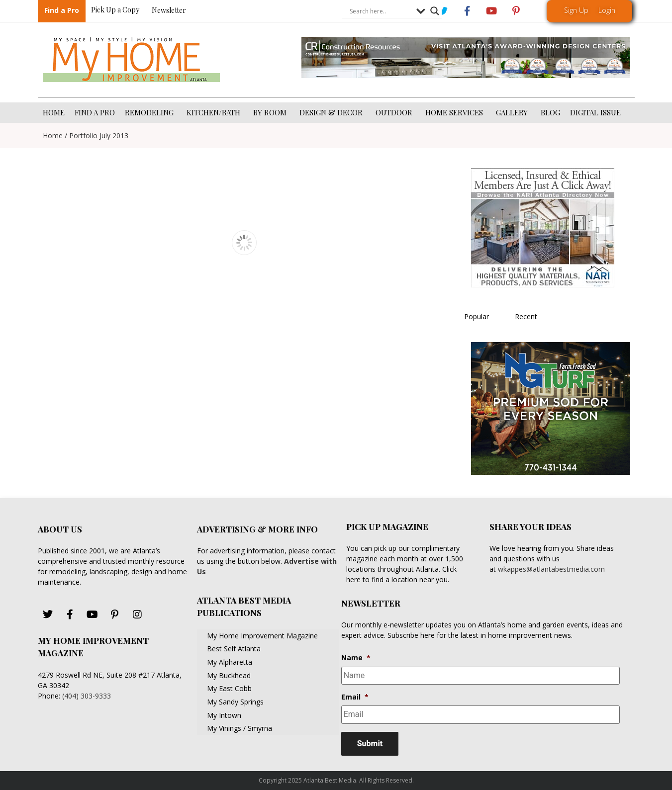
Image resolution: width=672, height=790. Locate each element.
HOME (54, 112)
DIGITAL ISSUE (595, 112)
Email (355, 697)
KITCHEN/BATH (215, 112)
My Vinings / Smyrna (240, 728)
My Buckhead (229, 675)
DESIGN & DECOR (333, 112)
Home (53, 135)
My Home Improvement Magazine (262, 636)
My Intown (224, 715)
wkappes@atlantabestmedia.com (551, 569)
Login (607, 10)
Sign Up (576, 10)
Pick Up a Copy (115, 10)
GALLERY (513, 112)
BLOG (550, 112)
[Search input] (381, 11)
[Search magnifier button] (435, 11)
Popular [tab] (477, 316)
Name (356, 658)
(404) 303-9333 (87, 696)
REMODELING (151, 112)
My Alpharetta (230, 662)
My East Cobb (229, 688)
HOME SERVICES (456, 112)
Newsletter (169, 11)
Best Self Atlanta (234, 649)
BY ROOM (271, 112)
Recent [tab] (526, 316)
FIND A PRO (95, 112)
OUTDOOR (395, 112)
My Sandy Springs (235, 702)
